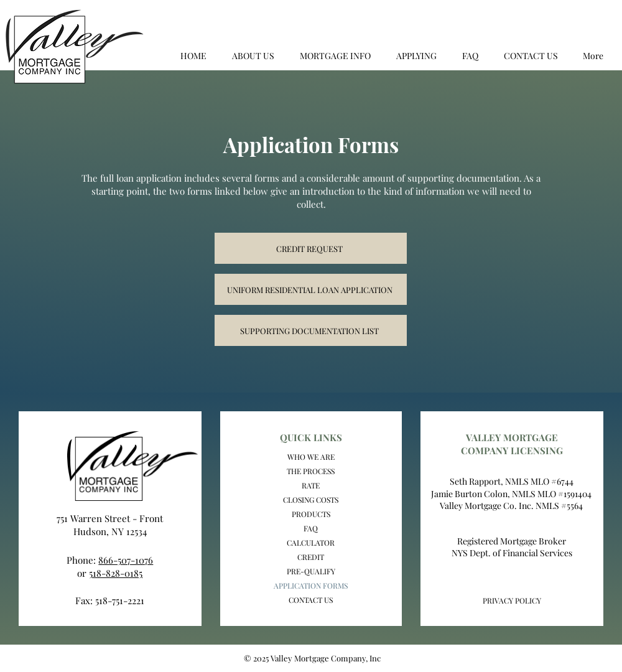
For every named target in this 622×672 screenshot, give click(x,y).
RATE (311, 485)
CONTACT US (311, 600)
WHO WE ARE (311, 457)
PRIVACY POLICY (512, 600)
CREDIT (311, 557)
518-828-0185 (116, 573)
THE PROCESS (311, 471)
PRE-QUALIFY (311, 571)
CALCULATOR (311, 543)
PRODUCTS (311, 514)
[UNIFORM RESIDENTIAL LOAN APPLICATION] (311, 289)
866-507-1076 (126, 560)
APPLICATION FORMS (311, 586)
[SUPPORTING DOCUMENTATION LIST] (311, 330)
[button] (253, 56)
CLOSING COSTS (311, 500)
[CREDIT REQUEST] (311, 248)
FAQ (311, 528)
